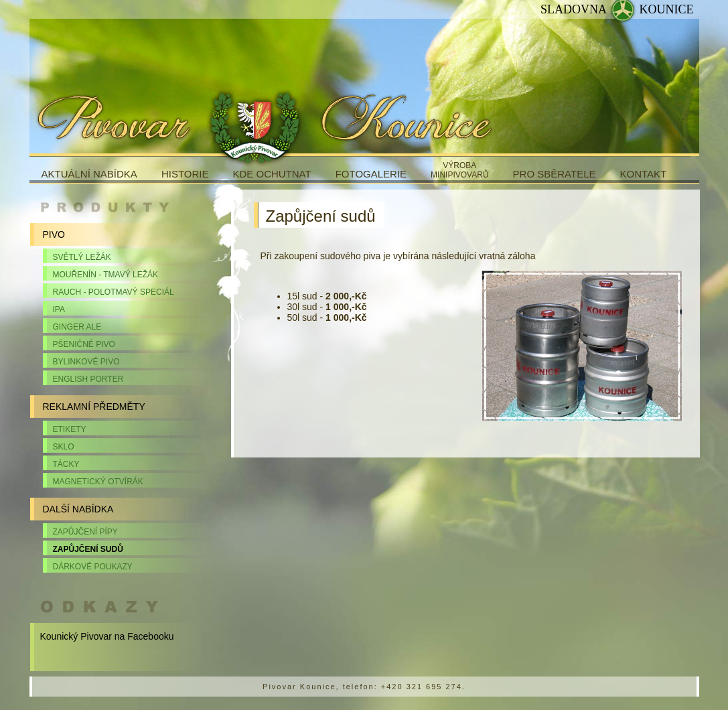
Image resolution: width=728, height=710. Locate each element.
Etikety (70, 429)
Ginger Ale (77, 327)
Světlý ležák (82, 257)
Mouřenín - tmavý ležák (106, 275)
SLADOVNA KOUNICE (617, 9)
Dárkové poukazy (93, 567)
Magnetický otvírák (98, 482)
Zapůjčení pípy (85, 532)
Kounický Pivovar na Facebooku (107, 636)
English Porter (88, 379)
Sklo (64, 447)
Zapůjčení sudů (88, 549)
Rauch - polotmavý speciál (114, 292)
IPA (59, 309)
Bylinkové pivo (86, 362)
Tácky (66, 464)
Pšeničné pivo (84, 344)
